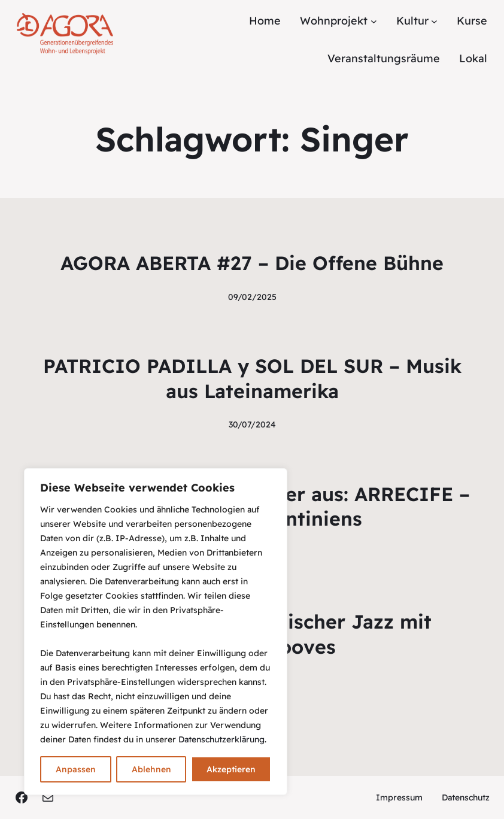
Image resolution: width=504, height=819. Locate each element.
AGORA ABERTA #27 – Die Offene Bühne (252, 263)
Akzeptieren (231, 769)
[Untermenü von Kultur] (434, 21)
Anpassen (76, 769)
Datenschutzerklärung (221, 739)
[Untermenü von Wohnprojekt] (374, 21)
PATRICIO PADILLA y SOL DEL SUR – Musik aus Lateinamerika (252, 378)
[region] (156, 632)
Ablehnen (151, 769)
